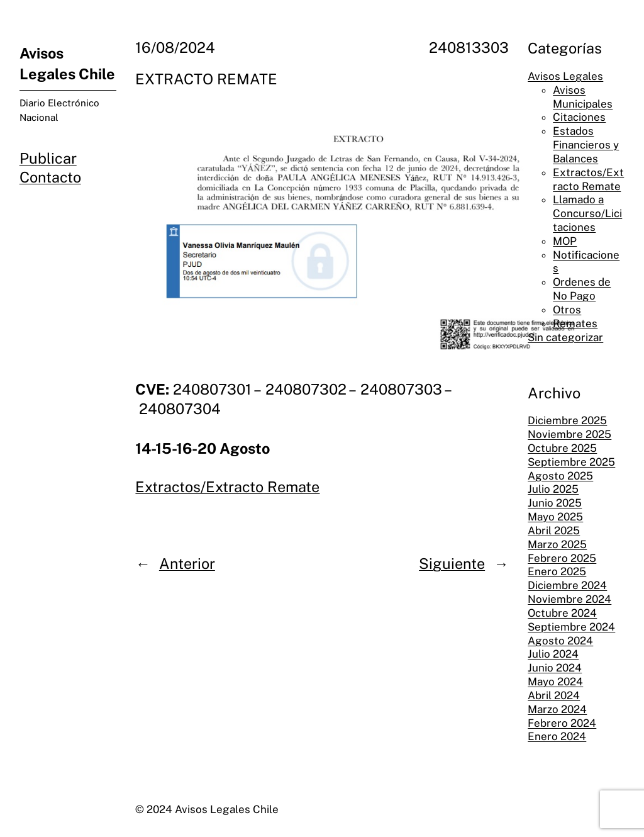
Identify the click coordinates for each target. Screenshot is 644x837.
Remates (575, 323)
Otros (567, 310)
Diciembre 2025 (567, 420)
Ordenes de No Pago (582, 289)
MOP (565, 241)
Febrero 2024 (562, 723)
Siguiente (452, 564)
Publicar (48, 158)
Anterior (187, 564)
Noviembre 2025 (569, 434)
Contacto (50, 177)
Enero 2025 (557, 571)
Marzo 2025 (557, 544)
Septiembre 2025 (571, 462)
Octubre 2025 (562, 448)
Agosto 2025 (560, 476)
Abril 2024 (554, 695)
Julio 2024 (553, 654)
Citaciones (579, 117)
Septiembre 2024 (571, 627)
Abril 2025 (554, 531)
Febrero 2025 (562, 558)
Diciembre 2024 (567, 585)
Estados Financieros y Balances (586, 145)
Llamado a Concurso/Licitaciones (587, 213)
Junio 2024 (555, 668)
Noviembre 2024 (569, 599)
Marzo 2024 (557, 709)
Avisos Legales (565, 76)
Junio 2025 (555, 503)
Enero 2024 (557, 736)
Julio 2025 (553, 489)
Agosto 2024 (560, 641)
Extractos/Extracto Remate (227, 487)
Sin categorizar (565, 337)
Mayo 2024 (555, 682)
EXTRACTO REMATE (206, 79)
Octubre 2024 (562, 613)
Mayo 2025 (555, 517)
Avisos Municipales (583, 97)
